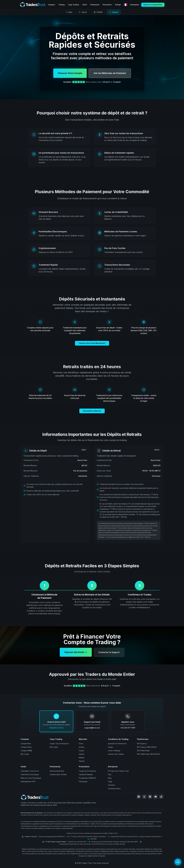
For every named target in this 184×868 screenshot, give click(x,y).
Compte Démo (26, 747)
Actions (82, 747)
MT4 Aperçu (142, 744)
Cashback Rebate (86, 774)
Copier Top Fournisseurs (59, 744)
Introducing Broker (57, 771)
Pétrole (82, 761)
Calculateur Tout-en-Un (30, 771)
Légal (110, 781)
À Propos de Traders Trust (118, 771)
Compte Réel (26, 744)
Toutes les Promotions (87, 771)
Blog (110, 778)
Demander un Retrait (92, 413)
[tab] (69, 12)
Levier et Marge (114, 751)
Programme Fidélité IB (87, 778)
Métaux (82, 758)
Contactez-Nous (114, 789)
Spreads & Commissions (117, 744)
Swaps (111, 747)
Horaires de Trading (116, 754)
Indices (82, 754)
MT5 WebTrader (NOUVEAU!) (149, 754)
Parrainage (83, 781)
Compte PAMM (26, 751)
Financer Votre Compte (70, 73)
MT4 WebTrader (143, 751)
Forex (81, 744)
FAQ (110, 774)
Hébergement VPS (28, 781)
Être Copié (25, 754)
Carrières (112, 785)
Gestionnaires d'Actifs (58, 774)
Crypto (81, 751)
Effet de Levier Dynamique (31, 778)
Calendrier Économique (30, 774)
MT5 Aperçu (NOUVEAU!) (147, 747)
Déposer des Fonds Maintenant (92, 345)
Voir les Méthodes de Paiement (110, 73)
